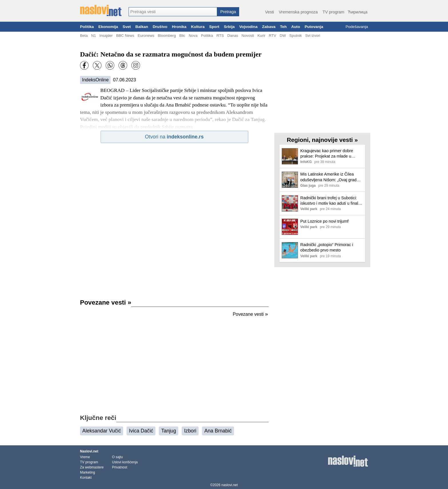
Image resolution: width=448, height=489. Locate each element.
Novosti (248, 36)
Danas (233, 36)
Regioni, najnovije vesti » (322, 140)
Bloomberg (167, 36)
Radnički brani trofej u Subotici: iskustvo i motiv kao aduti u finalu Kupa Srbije (330, 201)
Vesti (270, 12)
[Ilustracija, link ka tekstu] (290, 157)
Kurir (261, 36)
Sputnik (296, 36)
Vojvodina (248, 27)
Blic (182, 36)
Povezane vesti (106, 302)
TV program (333, 12)
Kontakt (86, 478)
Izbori (190, 431)
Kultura (198, 27)
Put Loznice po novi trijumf (324, 221)
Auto (296, 27)
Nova (193, 36)
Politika (87, 27)
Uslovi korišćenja (125, 462)
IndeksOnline (95, 80)
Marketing (88, 472)
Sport (214, 27)
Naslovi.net (89, 451)
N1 (94, 36)
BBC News (125, 36)
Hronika (179, 27)
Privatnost (120, 467)
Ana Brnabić (218, 431)
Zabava (269, 27)
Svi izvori (313, 36)
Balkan (142, 27)
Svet (127, 27)
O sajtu (117, 457)
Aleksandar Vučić (102, 431)
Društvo (160, 27)
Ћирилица (358, 12)
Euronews (146, 36)
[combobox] (173, 12)
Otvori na (174, 137)
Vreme (85, 457)
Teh (283, 27)
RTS (220, 36)
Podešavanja (357, 27)
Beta (84, 36)
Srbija (229, 27)
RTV (273, 36)
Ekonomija (108, 27)
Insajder (106, 36)
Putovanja (314, 27)
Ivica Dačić (141, 431)
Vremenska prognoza (298, 12)
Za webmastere (92, 467)
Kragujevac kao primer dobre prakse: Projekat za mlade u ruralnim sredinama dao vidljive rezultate (329, 154)
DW (283, 36)
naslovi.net (230, 485)
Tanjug (169, 431)
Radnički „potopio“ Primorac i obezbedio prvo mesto (327, 247)
